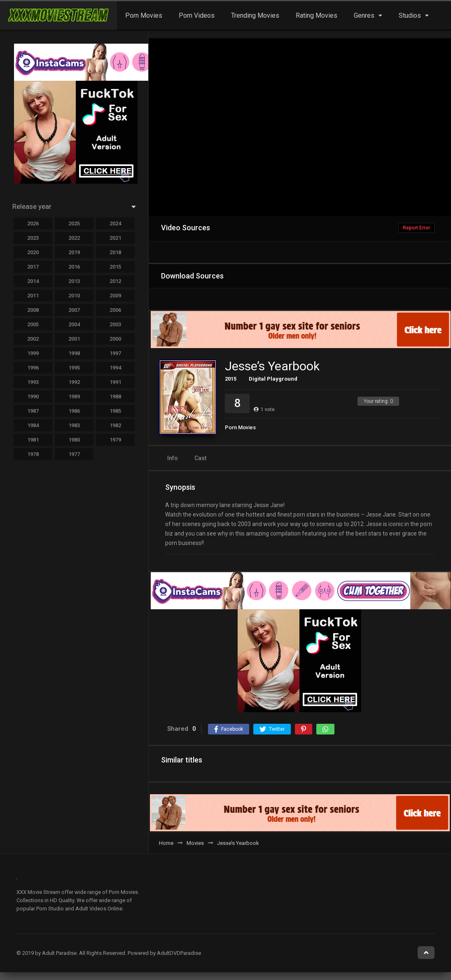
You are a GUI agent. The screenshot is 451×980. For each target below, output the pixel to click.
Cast (200, 458)
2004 (74, 324)
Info (173, 458)
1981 (33, 440)
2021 (115, 238)
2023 (33, 238)
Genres (364, 15)
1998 (74, 353)
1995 (74, 368)
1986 (74, 411)
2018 (115, 252)
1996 (33, 368)
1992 (74, 382)
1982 (115, 425)
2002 (33, 339)
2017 (33, 267)
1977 (74, 454)
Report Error (416, 228)
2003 (115, 324)
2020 (33, 252)
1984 (33, 425)
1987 (33, 411)
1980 (74, 440)
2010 (74, 296)
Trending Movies (255, 15)
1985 (115, 411)
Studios (410, 15)
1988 (115, 396)
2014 (33, 281)
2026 (33, 223)
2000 (115, 339)
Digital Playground (273, 379)
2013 (74, 281)
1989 (74, 396)
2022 (74, 238)
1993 (33, 382)
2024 (115, 223)
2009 (115, 296)
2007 (74, 310)
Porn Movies (144, 15)
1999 (33, 353)
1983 (74, 425)
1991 (115, 382)
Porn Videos (197, 15)
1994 (115, 368)
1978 (33, 454)
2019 (74, 252)
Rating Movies (317, 15)
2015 (231, 379)
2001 (74, 339)
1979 (115, 440)
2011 (33, 296)
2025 (74, 223)
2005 (33, 324)
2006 (115, 310)
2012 (115, 281)
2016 (74, 267)
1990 (33, 396)
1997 (115, 353)
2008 (33, 310)
